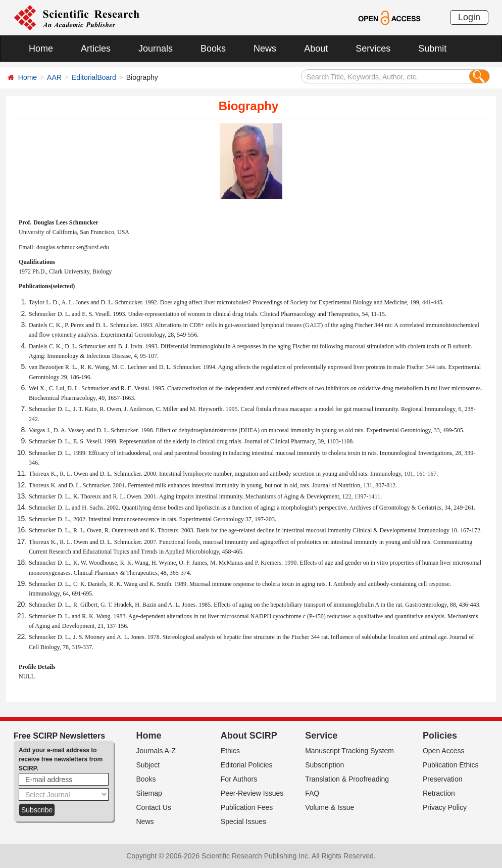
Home (41, 49)
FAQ (312, 793)
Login (469, 17)
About (316, 49)
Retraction (439, 793)
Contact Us (154, 807)
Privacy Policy (445, 807)
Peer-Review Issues (252, 793)
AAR (54, 77)
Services (373, 49)
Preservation (443, 779)
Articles (96, 49)
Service (321, 736)
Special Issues (243, 821)
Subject (148, 765)
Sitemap (149, 793)
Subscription (324, 765)
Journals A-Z (156, 751)
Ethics (230, 751)
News (265, 49)
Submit (432, 49)
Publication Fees (247, 807)
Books (213, 49)
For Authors (239, 779)
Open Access (444, 751)
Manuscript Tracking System (349, 751)
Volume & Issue (330, 807)
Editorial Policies (247, 765)
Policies (440, 736)
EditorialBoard (94, 77)
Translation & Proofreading (347, 779)
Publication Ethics (451, 765)
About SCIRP (249, 736)
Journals (156, 49)
